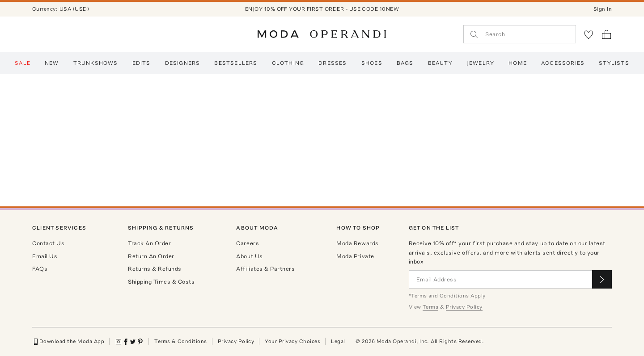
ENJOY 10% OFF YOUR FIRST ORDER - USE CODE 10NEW (322, 9)
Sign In (603, 9)
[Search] (520, 34)
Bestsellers (236, 63)
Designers (183, 63)
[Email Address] (500, 279)
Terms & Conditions (181, 341)
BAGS (405, 63)
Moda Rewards (357, 243)
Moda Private (355, 256)
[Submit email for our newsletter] (602, 279)
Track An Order (149, 243)
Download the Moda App (68, 342)
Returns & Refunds (155, 269)
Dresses (333, 63)
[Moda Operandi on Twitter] (133, 342)
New (52, 63)
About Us (249, 256)
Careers (248, 243)
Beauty (440, 63)
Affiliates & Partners (265, 269)
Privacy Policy (236, 341)
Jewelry (481, 63)
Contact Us (48, 243)
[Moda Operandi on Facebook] (126, 342)
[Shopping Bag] (606, 34)
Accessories (563, 63)
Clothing (288, 63)
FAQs (40, 269)
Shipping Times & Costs (161, 282)
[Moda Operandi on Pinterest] (140, 342)
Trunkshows (96, 63)
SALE (23, 63)
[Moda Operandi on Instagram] (119, 342)
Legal (338, 341)
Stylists (614, 63)
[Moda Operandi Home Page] (322, 34)
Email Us (45, 256)
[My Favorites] (589, 34)
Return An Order (151, 256)
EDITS (142, 63)
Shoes (372, 63)
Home (518, 63)
